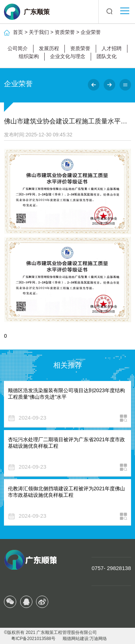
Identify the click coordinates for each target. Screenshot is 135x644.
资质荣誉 (65, 32)
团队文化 (107, 56)
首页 (18, 32)
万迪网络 (98, 639)
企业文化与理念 (68, 56)
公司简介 (18, 48)
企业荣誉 (91, 32)
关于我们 (39, 32)
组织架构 (29, 56)
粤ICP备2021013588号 (33, 639)
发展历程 (49, 48)
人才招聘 (112, 48)
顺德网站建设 (76, 639)
